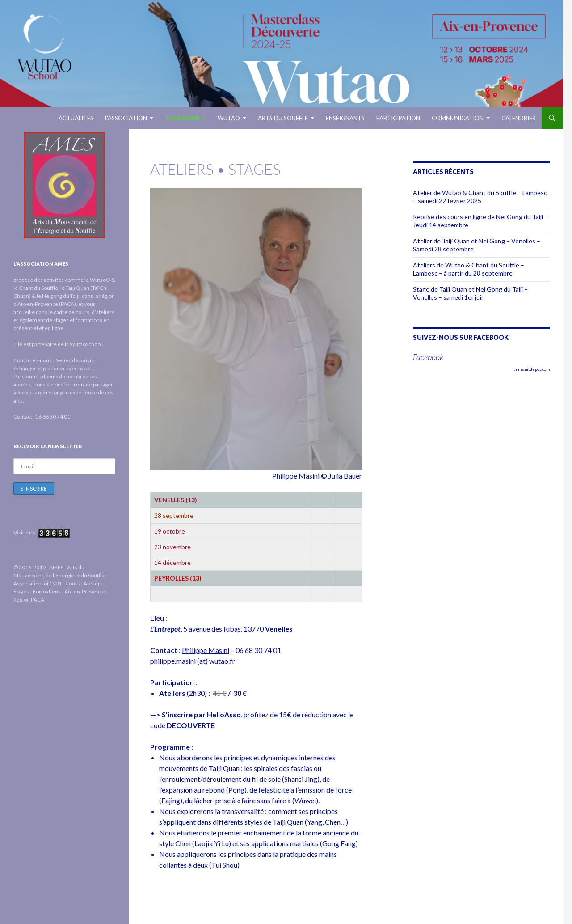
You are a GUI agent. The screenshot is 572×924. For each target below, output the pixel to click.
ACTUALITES (76, 118)
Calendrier (519, 118)
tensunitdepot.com (532, 369)
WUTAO (229, 118)
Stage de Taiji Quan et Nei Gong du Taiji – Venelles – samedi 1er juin (470, 293)
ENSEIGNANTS (345, 118)
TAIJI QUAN (182, 118)
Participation (398, 118)
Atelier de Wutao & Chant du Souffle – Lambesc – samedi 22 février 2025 (480, 197)
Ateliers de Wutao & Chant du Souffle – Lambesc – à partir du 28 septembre (469, 269)
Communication (458, 118)
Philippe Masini (206, 650)
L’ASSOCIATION (126, 118)
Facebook (428, 357)
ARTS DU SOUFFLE (283, 118)
